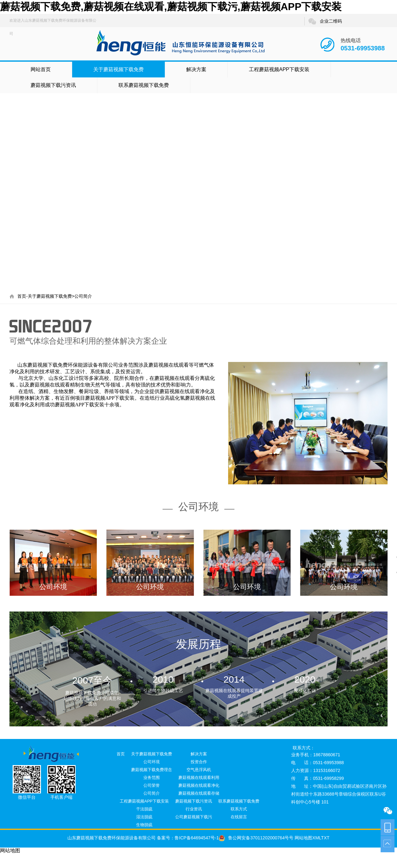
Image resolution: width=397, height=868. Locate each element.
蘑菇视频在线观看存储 (199, 793)
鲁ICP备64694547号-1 (197, 838)
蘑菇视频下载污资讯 (53, 85)
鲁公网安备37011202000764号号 (256, 838)
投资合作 (199, 762)
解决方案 (196, 69)
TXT (325, 838)
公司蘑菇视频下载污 (194, 817)
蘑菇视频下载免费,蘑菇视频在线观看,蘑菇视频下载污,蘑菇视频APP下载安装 (171, 7)
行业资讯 (194, 809)
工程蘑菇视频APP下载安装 (279, 69)
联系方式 (239, 809)
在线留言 (239, 817)
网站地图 (303, 838)
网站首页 (41, 69)
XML (317, 838)
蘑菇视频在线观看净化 (199, 785)
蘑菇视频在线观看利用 (199, 778)
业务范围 (152, 778)
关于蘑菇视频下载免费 (118, 69)
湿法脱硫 (144, 817)
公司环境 (152, 762)
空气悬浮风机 (199, 770)
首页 (22, 296)
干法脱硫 (144, 809)
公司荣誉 (152, 785)
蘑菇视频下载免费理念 (152, 770)
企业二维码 (325, 21)
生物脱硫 (144, 825)
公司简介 (83, 296)
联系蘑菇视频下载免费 (144, 85)
